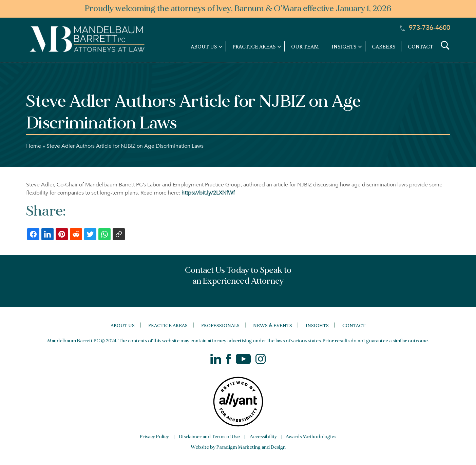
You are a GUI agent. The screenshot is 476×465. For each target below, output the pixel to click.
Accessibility (263, 437)
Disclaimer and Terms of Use (209, 437)
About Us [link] (204, 46)
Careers (384, 46)
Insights (317, 325)
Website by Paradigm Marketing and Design (238, 447)
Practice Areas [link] (254, 46)
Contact (421, 46)
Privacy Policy (154, 437)
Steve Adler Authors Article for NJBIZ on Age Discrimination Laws (125, 146)
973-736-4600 (425, 28)
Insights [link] (344, 46)
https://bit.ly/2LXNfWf (208, 193)
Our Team (305, 46)
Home (34, 146)
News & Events (273, 325)
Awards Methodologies (311, 437)
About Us (123, 325)
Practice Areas (168, 325)
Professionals (220, 325)
